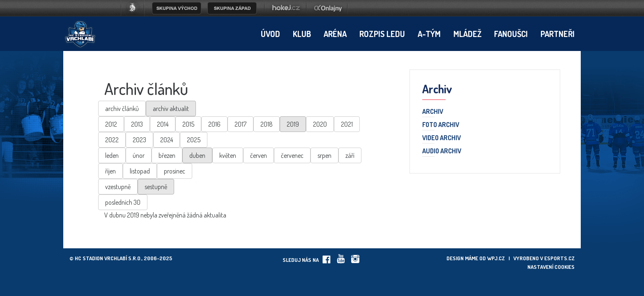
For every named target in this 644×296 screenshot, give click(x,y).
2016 (214, 124)
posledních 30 (123, 202)
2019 (293, 124)
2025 (194, 140)
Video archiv (442, 138)
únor (139, 155)
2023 (139, 140)
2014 (163, 124)
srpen (324, 155)
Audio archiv (442, 151)
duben (197, 155)
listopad (140, 171)
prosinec (175, 171)
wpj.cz (496, 258)
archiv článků (122, 109)
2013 (137, 124)
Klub (302, 34)
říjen (110, 171)
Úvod (270, 34)
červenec (292, 155)
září (350, 155)
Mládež (467, 34)
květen (228, 155)
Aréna (335, 34)
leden (112, 155)
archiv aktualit (171, 109)
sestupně (156, 187)
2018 (267, 124)
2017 (240, 124)
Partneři (558, 34)
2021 (347, 124)
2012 (111, 124)
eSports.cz (559, 258)
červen (259, 155)
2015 (188, 124)
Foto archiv (441, 125)
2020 (320, 124)
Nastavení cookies (551, 267)
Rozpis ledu (382, 34)
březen (167, 155)
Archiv (433, 112)
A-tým (429, 34)
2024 (167, 140)
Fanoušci (511, 34)
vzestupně (118, 187)
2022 (112, 140)
